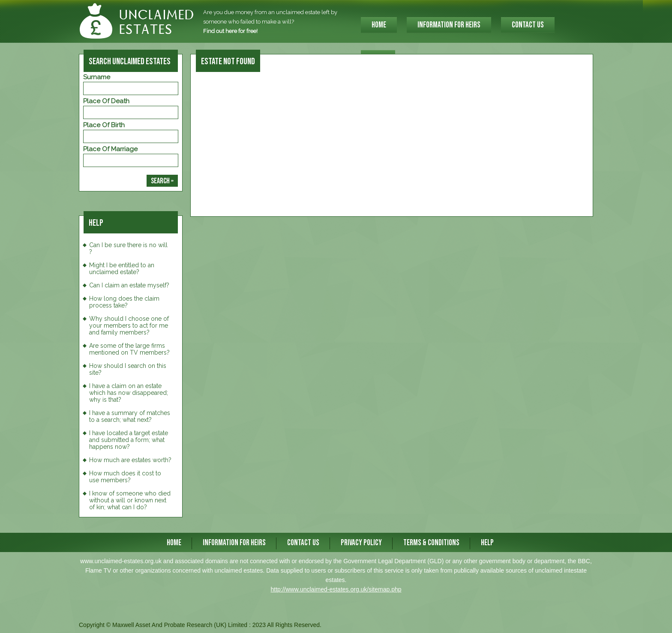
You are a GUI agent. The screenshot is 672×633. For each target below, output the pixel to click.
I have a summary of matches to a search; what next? (130, 416)
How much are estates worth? (130, 460)
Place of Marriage (110, 149)
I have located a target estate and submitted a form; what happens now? (129, 440)
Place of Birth (104, 125)
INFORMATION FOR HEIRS (449, 25)
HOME (379, 25)
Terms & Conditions (431, 543)
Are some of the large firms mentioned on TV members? (129, 349)
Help (487, 543)
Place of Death (106, 101)
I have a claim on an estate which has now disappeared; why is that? (129, 393)
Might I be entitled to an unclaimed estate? (122, 269)
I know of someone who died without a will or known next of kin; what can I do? (130, 500)
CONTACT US (528, 25)
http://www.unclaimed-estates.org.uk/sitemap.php (336, 589)
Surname (97, 77)
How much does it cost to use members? (125, 477)
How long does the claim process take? (124, 302)
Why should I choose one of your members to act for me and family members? (129, 325)
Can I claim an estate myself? (129, 285)
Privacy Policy (361, 543)
